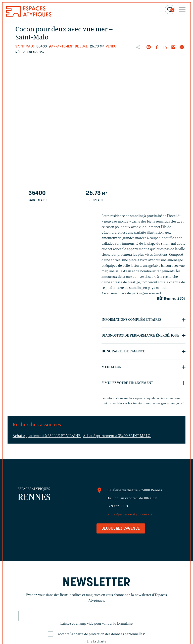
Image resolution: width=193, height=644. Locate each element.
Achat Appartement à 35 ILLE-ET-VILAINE (47, 436)
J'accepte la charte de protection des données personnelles (101, 634)
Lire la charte (96, 641)
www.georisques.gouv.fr (169, 403)
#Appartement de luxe (68, 47)
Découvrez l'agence (121, 529)
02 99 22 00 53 (117, 506)
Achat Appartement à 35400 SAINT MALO (117, 436)
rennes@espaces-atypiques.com (131, 514)
